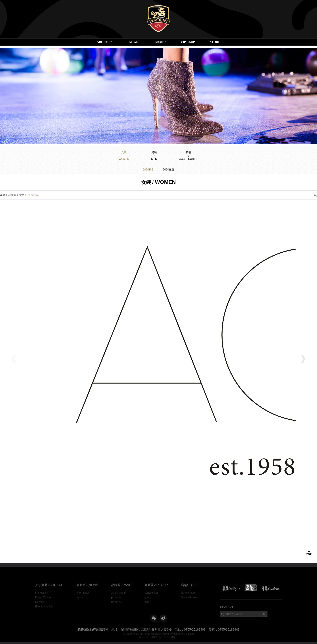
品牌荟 (12, 195)
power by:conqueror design (178, 634)
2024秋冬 (148, 170)
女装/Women (124, 156)
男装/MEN (154, 156)
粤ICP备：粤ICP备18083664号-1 (158, 637)
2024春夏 (169, 170)
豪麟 (3, 195)
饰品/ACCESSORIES (189, 156)
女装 (22, 195)
